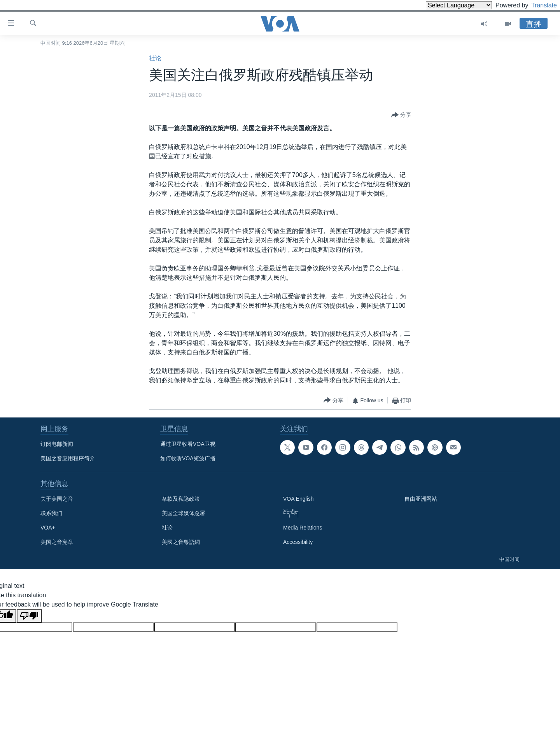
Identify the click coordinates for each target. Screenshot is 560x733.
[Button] (401, 115)
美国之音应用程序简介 (68, 458)
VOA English (298, 499)
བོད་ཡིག (291, 513)
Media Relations (303, 528)
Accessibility (298, 542)
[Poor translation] (29, 616)
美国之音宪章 (57, 542)
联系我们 (51, 513)
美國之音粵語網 (181, 542)
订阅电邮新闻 (57, 444)
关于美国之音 (57, 499)
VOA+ (48, 528)
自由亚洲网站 (421, 499)
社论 (155, 58)
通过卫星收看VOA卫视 (188, 444)
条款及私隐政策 (181, 499)
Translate (537, 5)
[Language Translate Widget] (446, 5)
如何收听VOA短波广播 (188, 458)
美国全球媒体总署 (184, 513)
